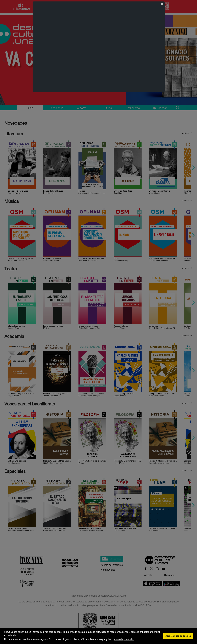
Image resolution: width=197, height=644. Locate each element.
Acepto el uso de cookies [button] (178, 636)
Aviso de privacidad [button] (124, 639)
